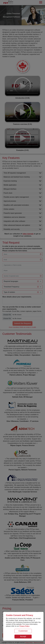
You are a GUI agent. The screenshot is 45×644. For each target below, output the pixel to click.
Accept (23, 636)
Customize (23, 631)
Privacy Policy (24, 626)
